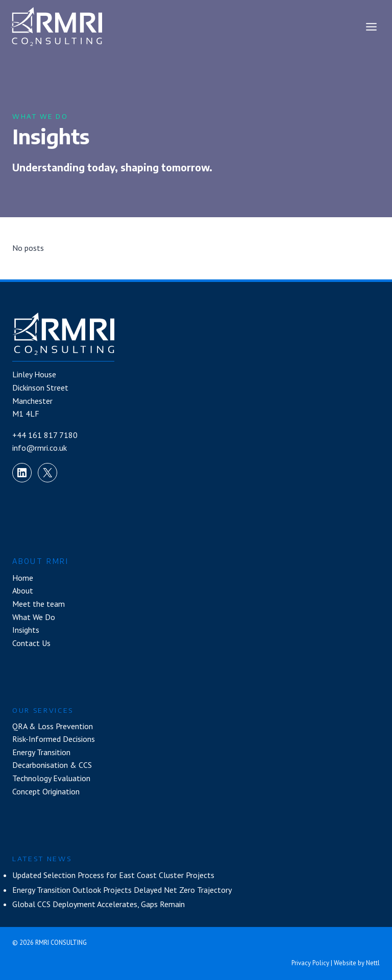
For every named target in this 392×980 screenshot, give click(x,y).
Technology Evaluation (51, 778)
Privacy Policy (310, 963)
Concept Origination (46, 791)
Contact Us (31, 643)
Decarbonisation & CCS (52, 765)
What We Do (34, 617)
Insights (26, 630)
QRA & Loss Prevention (53, 726)
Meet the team (39, 604)
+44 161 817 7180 (45, 435)
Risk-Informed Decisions (54, 739)
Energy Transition (41, 752)
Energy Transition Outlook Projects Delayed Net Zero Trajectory (122, 890)
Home (23, 578)
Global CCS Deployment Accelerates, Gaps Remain (99, 904)
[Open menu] (371, 27)
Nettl (373, 963)
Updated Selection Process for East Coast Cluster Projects (113, 875)
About (23, 590)
